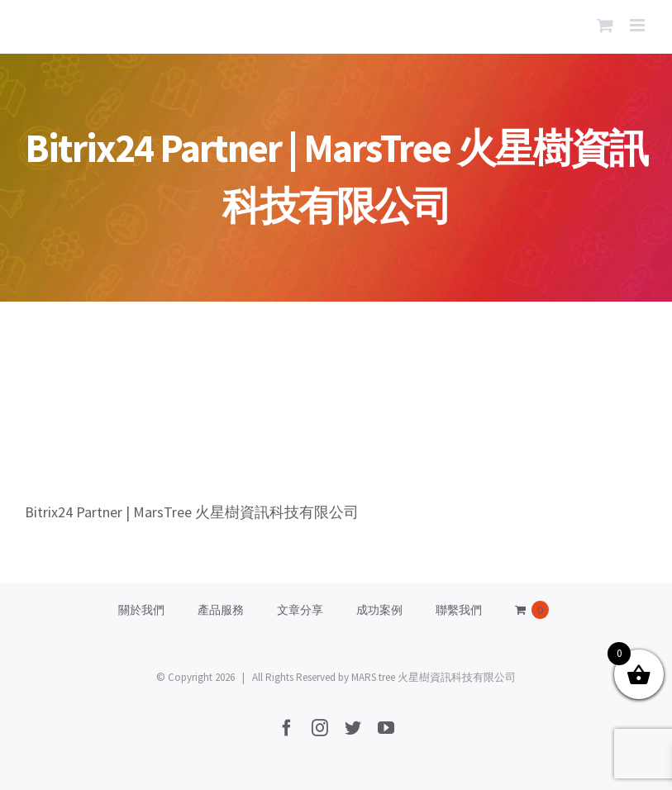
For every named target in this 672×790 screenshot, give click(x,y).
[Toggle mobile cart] (605, 25)
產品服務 (221, 610)
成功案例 (379, 610)
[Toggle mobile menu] (639, 25)
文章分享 (300, 610)
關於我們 (141, 610)
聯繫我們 (459, 610)
